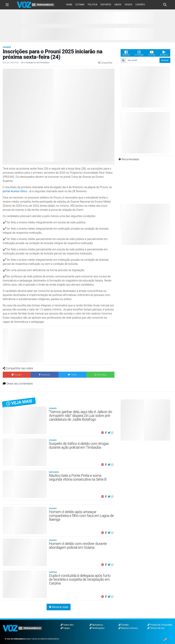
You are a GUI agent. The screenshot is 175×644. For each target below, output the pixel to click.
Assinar (165, 60)
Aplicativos (96, 625)
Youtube (152, 53)
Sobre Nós (67, 625)
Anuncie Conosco (128, 628)
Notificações (97, 628)
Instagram (139, 53)
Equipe (65, 628)
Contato (124, 625)
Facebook (126, 53)
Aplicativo (164, 53)
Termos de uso (156, 628)
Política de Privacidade (160, 625)
